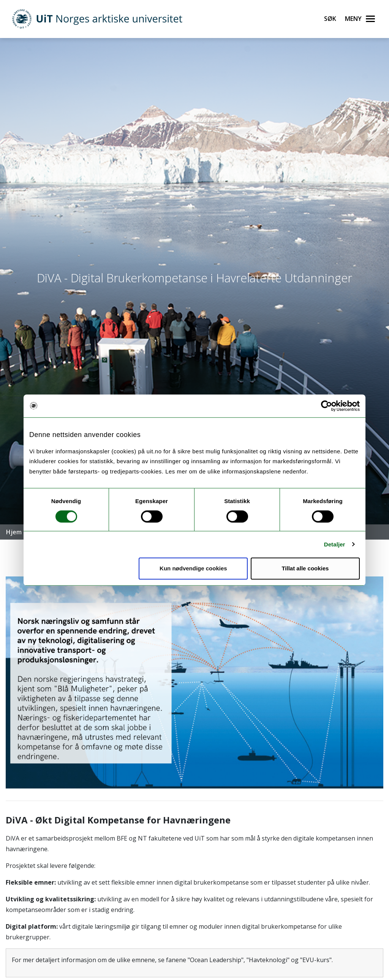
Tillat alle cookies (305, 568)
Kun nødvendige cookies (193, 568)
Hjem (14, 532)
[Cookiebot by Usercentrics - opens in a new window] (327, 406)
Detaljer (335, 544)
